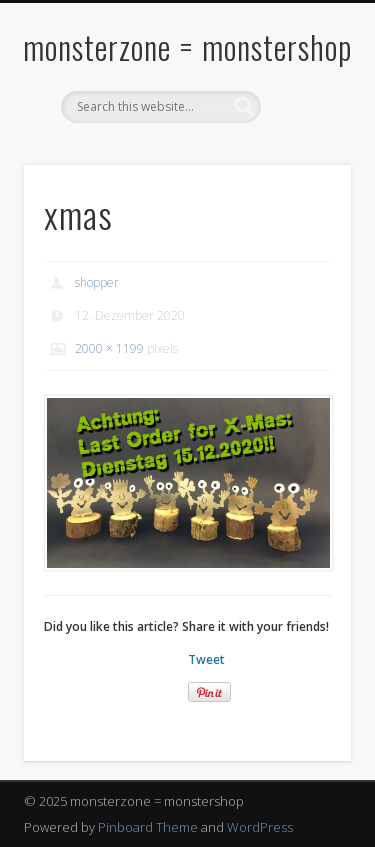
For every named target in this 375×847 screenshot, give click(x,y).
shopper (97, 282)
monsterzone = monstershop (187, 46)
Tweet (206, 659)
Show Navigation (303, 179)
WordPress (260, 827)
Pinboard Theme (148, 827)
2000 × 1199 (109, 348)
